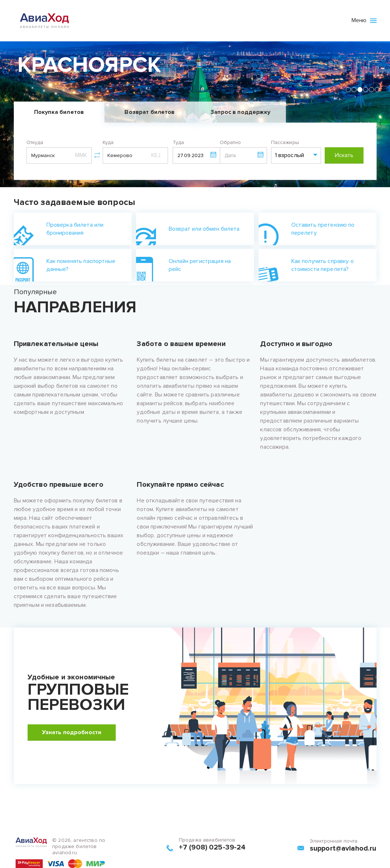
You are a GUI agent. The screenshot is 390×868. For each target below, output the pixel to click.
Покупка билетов (59, 112)
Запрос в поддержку (240, 112)
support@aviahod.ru (343, 848)
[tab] (348, 90)
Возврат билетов (149, 112)
